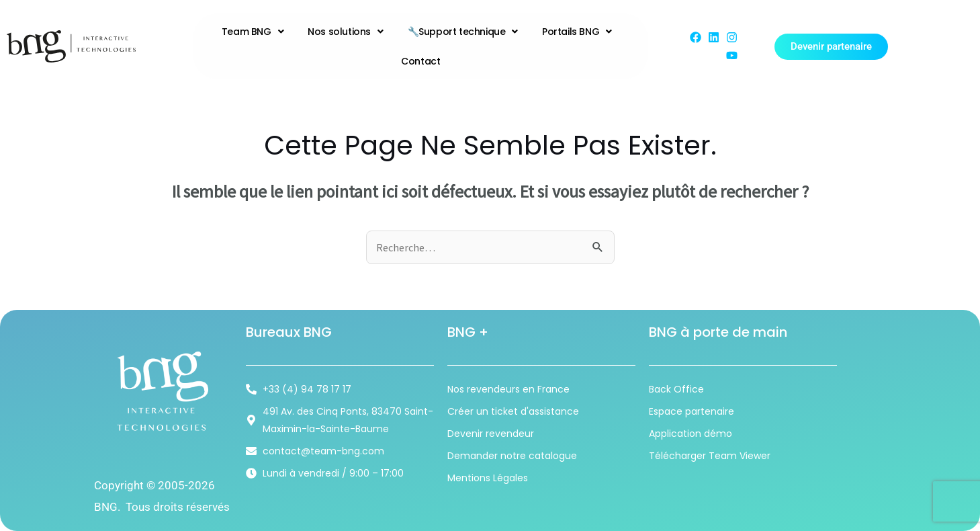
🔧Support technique (463, 32)
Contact (420, 61)
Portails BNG (577, 32)
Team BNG (253, 32)
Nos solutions (345, 32)
